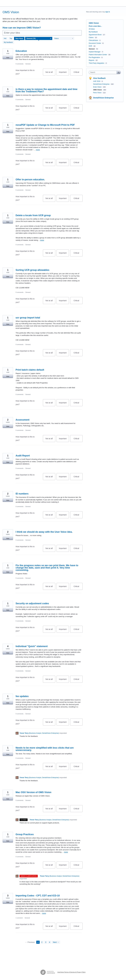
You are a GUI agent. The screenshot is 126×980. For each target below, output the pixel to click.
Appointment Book (95, 35)
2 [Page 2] (42, 942)
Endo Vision (98, 87)
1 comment (19, 918)
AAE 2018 (97, 81)
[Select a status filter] (64, 39)
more (38, 150)
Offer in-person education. (30, 180)
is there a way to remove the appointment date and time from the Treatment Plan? (46, 90)
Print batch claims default (30, 370)
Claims (91, 38)
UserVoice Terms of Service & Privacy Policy (71, 972)
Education (21, 51)
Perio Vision (98, 93)
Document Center (95, 43)
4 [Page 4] (50, 942)
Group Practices (25, 834)
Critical (78, 73)
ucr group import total (28, 318)
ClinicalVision (93, 40)
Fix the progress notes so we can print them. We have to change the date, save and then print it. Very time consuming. (47, 568)
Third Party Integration (97, 63)
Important (64, 73)
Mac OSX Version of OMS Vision (33, 792)
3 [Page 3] (46, 942)
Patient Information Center (98, 55)
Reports (92, 60)
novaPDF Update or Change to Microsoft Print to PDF (45, 125)
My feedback (8, 42)
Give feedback (99, 78)
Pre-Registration (94, 57)
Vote (8, 58)
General (28, 64)
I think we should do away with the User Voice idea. (44, 532)
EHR (90, 46)
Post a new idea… (95, 26)
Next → (56, 942)
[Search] (119, 72)
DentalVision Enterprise (102, 84)
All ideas (92, 29)
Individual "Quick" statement (32, 646)
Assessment (22, 420)
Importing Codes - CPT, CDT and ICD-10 (38, 896)
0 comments (20, 64)
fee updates (22, 696)
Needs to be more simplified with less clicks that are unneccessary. (45, 749)
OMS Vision (98, 90)
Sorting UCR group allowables (32, 270)
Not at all (50, 73)
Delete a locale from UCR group (33, 215)
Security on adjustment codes (32, 603)
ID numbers (22, 494)
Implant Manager (95, 52)
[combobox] (103, 72)
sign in (108, 12)
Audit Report (23, 456)
